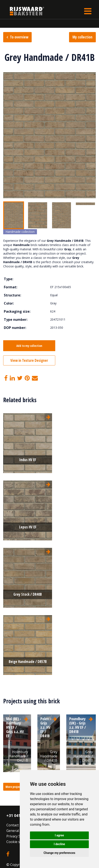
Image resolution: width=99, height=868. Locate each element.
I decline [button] (59, 844)
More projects (14, 787)
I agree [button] (59, 835)
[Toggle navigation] (88, 11)
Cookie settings (19, 842)
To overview (19, 37)
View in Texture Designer (29, 360)
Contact (13, 825)
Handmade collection (20, 232)
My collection (82, 37)
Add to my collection (29, 346)
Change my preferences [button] (59, 853)
